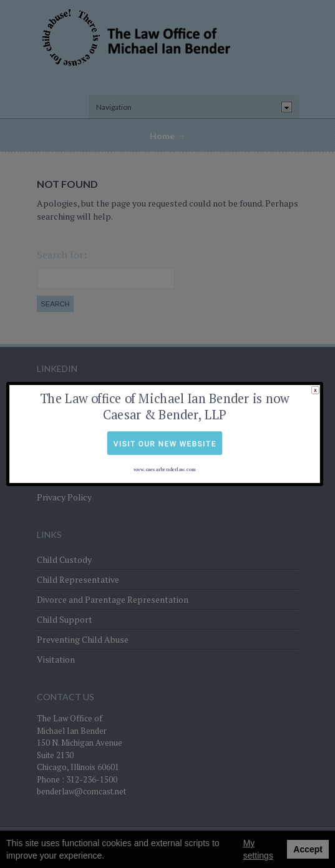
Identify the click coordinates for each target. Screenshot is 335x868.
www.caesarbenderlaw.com (164, 451)
